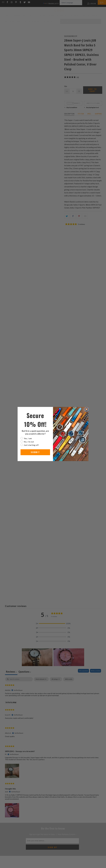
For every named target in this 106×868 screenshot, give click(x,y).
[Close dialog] (87, 409)
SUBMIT (35, 452)
